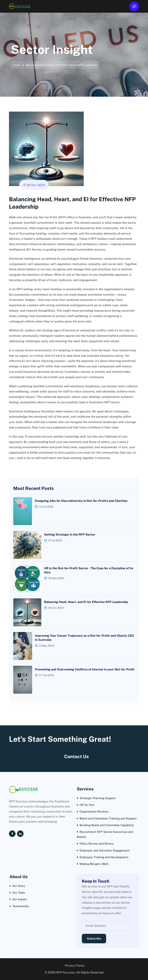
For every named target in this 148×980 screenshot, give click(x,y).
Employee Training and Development (104, 857)
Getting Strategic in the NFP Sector (70, 535)
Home (17, 65)
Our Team (19, 893)
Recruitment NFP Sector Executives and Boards (105, 834)
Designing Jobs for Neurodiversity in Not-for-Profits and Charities (81, 501)
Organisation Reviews (94, 812)
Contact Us (76, 756)
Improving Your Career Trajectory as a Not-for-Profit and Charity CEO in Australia (84, 638)
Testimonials (21, 906)
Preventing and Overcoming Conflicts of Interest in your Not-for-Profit (85, 669)
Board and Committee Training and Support (108, 818)
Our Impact (20, 899)
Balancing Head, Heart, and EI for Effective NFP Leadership (86, 602)
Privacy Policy (75, 966)
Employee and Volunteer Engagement (105, 850)
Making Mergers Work (94, 864)
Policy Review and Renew (97, 844)
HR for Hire (87, 805)
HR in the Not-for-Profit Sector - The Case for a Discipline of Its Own (89, 570)
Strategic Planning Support (98, 798)
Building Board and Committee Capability (107, 825)
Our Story (19, 886)
